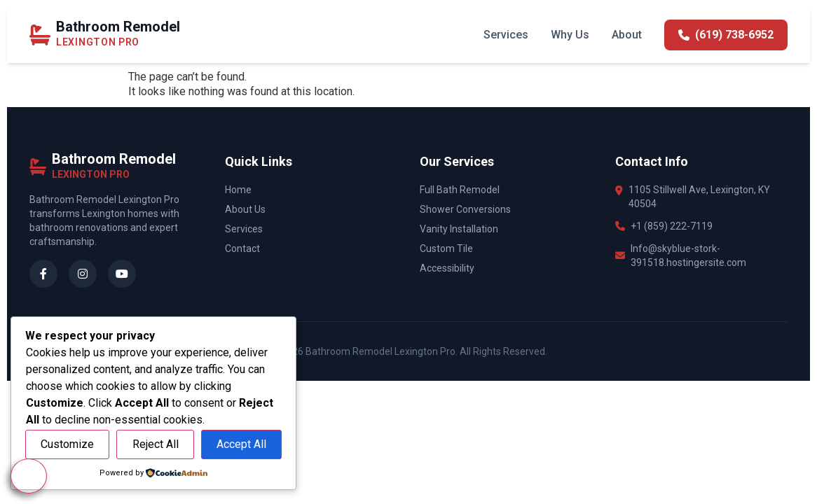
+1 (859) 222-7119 (672, 226)
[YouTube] (122, 274)
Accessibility (447, 268)
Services (506, 35)
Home (238, 190)
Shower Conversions (465, 209)
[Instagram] (83, 274)
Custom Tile (446, 248)
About (627, 35)
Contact (242, 248)
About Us (245, 209)
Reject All (156, 444)
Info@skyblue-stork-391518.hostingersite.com (688, 255)
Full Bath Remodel (460, 190)
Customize (67, 444)
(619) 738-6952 (726, 35)
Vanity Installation (459, 229)
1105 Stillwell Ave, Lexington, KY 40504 (699, 197)
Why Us (570, 35)
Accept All (241, 444)
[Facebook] (43, 274)
